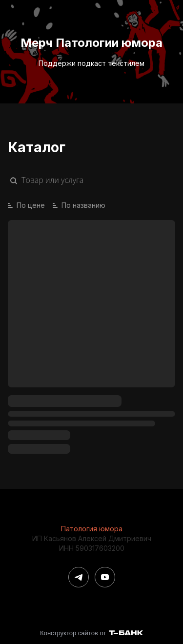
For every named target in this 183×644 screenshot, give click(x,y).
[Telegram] (79, 577)
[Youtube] (105, 577)
